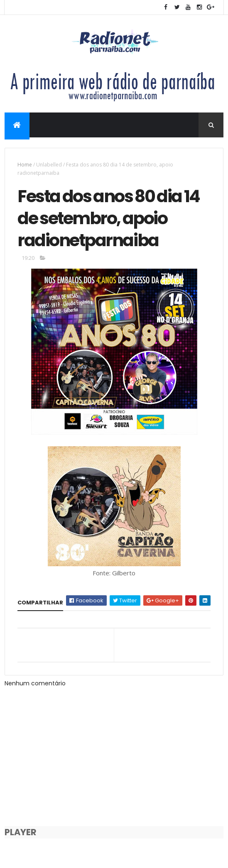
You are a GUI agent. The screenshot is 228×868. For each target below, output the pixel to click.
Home (25, 165)
